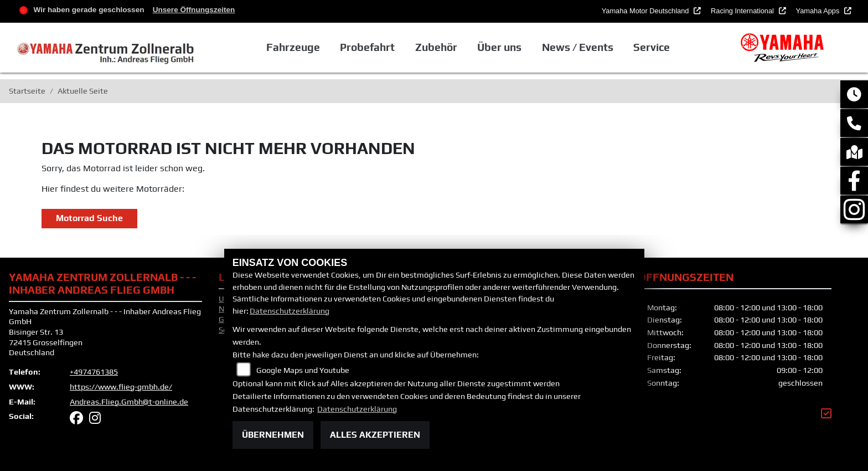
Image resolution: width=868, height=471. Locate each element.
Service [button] (652, 47)
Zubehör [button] (436, 47)
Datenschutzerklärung (290, 311)
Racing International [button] (743, 11)
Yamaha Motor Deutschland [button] (646, 11)
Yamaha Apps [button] (819, 11)
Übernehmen (273, 435)
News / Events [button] (578, 47)
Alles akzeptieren (375, 435)
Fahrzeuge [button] (293, 47)
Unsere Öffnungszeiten (194, 10)
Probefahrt (367, 47)
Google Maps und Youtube (303, 370)
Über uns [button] (499, 47)
